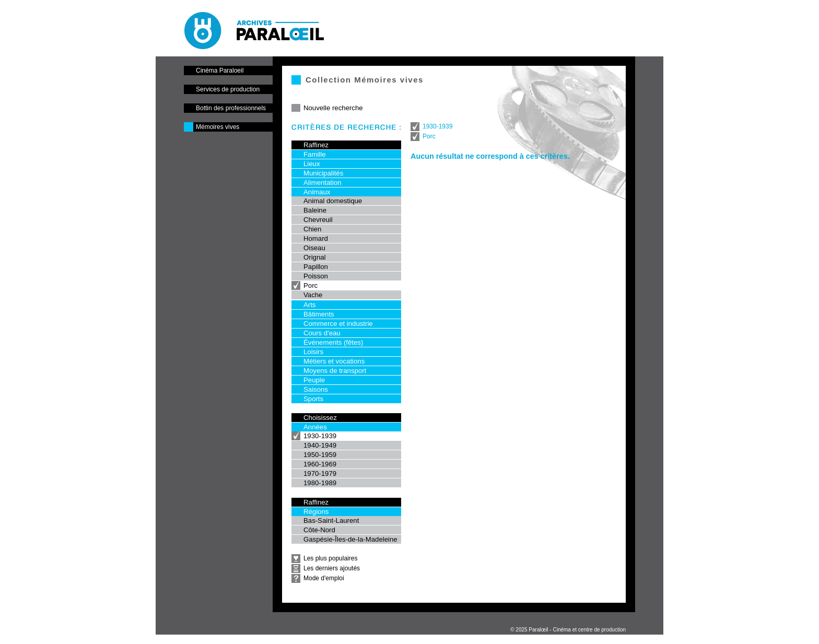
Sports (313, 399)
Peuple (314, 380)
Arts (309, 305)
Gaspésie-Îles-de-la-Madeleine (350, 539)
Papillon (316, 267)
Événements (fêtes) (333, 342)
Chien (312, 229)
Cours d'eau (322, 333)
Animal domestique (333, 201)
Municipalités (323, 173)
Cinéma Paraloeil (220, 71)
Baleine (315, 210)
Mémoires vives (218, 127)
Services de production (228, 89)
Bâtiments (319, 314)
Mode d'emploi (324, 578)
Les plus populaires (330, 558)
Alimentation (323, 183)
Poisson (316, 276)
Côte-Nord (319, 530)
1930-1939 (320, 436)
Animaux (317, 192)
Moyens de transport (335, 371)
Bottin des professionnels (231, 108)
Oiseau (314, 248)
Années (315, 427)
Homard (316, 238)
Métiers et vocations (334, 361)
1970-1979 (320, 473)
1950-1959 (320, 455)
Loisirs (313, 352)
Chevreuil (318, 220)
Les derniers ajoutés (332, 568)
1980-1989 (320, 483)
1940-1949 (320, 445)
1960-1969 (320, 464)
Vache (313, 295)
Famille (315, 154)
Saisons (316, 389)
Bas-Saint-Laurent (331, 520)
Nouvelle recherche (333, 108)
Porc (311, 285)
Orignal (315, 257)
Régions (316, 512)
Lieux (312, 164)
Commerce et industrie (338, 324)
